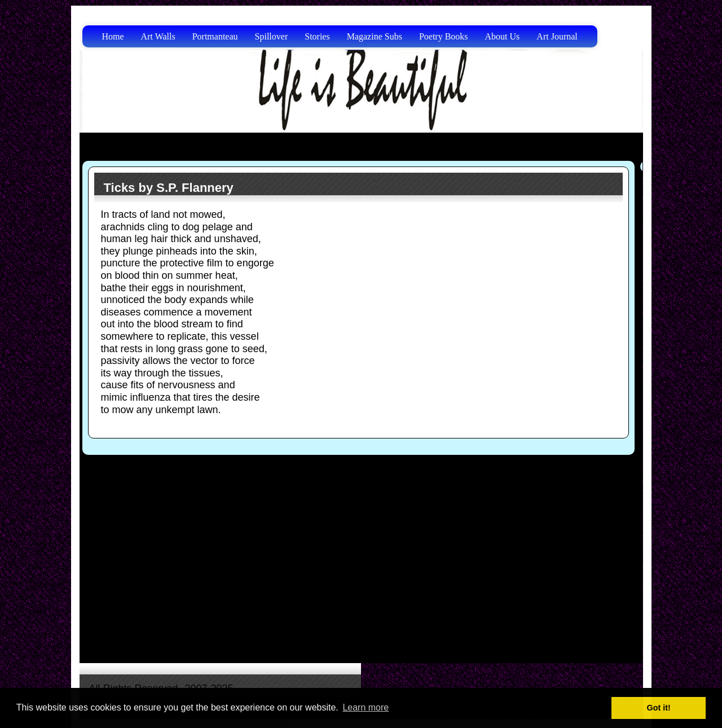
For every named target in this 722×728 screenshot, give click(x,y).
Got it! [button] (659, 708)
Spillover (272, 36)
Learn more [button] (366, 707)
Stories (317, 36)
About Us (503, 36)
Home (113, 36)
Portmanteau (215, 36)
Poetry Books (444, 36)
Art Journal (557, 36)
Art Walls (158, 36)
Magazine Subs (375, 36)
